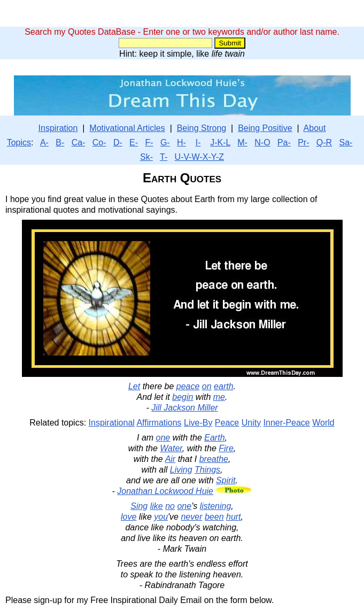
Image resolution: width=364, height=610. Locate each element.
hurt (234, 517)
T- (164, 157)
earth (223, 386)
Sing (139, 506)
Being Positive (265, 128)
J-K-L (220, 142)
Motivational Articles (127, 128)
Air (171, 459)
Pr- (303, 142)
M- (242, 142)
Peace (227, 423)
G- (165, 142)
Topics (19, 142)
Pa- (284, 142)
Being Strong (202, 128)
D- (118, 142)
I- (198, 142)
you (161, 517)
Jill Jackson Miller (184, 408)
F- (149, 142)
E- (134, 142)
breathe (214, 459)
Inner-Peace (287, 423)
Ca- (79, 142)
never (191, 517)
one (163, 438)
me (219, 397)
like (157, 506)
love (129, 517)
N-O (262, 142)
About (315, 128)
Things (207, 470)
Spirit (226, 480)
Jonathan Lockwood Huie (165, 491)
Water (171, 448)
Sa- (346, 142)
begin (183, 397)
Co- (99, 142)
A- (44, 142)
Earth (214, 438)
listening (216, 506)
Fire (226, 448)
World (323, 423)
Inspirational (112, 423)
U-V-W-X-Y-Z (199, 157)
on (207, 386)
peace (188, 386)
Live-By (198, 423)
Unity (251, 423)
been (214, 517)
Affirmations (159, 423)
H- (181, 142)
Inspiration (58, 128)
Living (181, 470)
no (170, 506)
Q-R (324, 142)
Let (134, 386)
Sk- (146, 157)
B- (60, 142)
